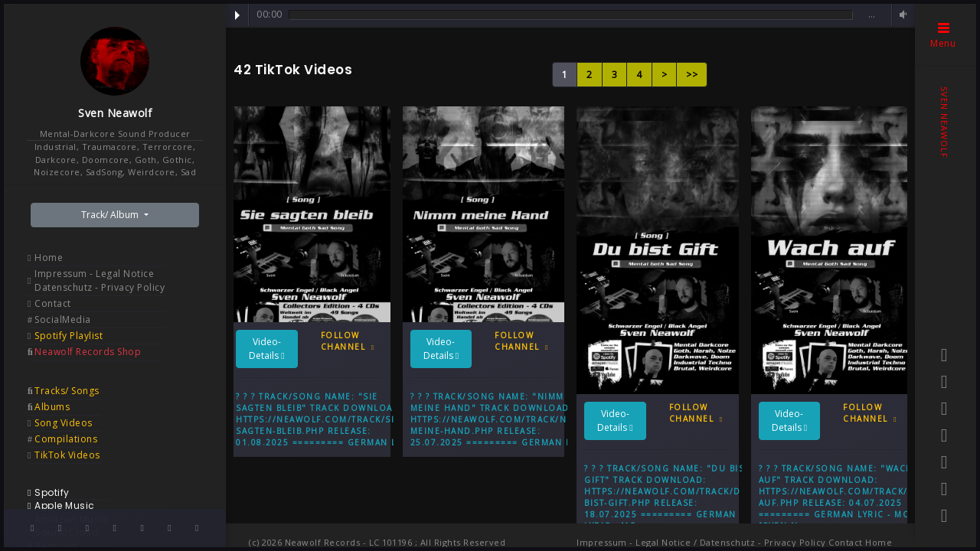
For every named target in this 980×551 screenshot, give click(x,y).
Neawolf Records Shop (88, 352)
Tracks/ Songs (67, 391)
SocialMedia (63, 320)
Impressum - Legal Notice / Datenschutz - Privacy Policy (701, 542)
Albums (52, 407)
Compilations (66, 439)
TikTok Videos (67, 455)
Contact (53, 303)
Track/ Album (111, 215)
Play (237, 15)
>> (692, 75)
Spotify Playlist (69, 336)
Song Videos (64, 423)
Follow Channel (348, 341)
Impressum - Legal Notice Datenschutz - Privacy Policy (100, 280)
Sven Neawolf (115, 113)
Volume (901, 15)
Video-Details (266, 349)
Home (49, 258)
